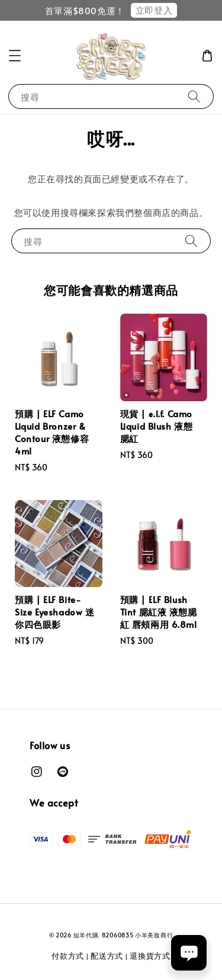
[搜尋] (194, 96)
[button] (15, 56)
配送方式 (107, 956)
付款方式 (68, 956)
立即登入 (154, 10)
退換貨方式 (150, 956)
